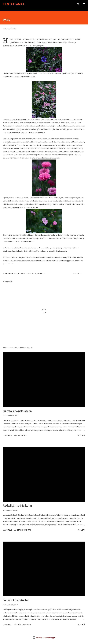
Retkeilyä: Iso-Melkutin (17, 505)
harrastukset (25, 274)
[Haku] (78, 4)
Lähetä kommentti (22, 530)
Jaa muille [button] (78, 274)
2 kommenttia (20, 435)
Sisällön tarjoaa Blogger (44, 638)
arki (16, 274)
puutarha (41, 274)
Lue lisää (81, 435)
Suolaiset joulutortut (16, 600)
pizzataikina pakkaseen (17, 411)
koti (34, 274)
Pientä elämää (14, 4)
